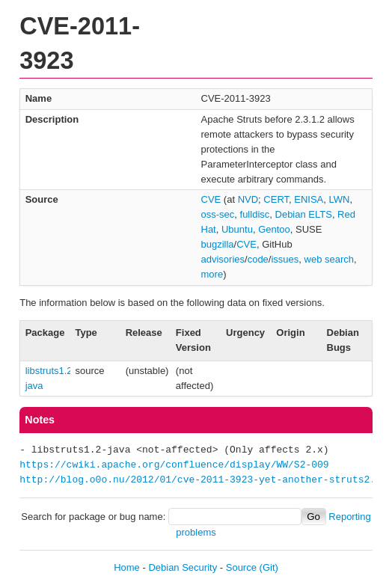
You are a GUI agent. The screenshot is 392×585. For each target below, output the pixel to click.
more (212, 274)
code (258, 259)
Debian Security (183, 567)
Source (241, 567)
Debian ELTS (304, 214)
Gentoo (274, 229)
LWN (340, 199)
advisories (223, 259)
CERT (276, 199)
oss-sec (218, 214)
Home (127, 567)
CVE (211, 199)
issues (285, 259)
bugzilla (218, 244)
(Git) (269, 567)
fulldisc (255, 214)
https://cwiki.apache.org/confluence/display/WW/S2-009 (174, 465)
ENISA (309, 199)
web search (329, 259)
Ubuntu (237, 229)
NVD (248, 199)
